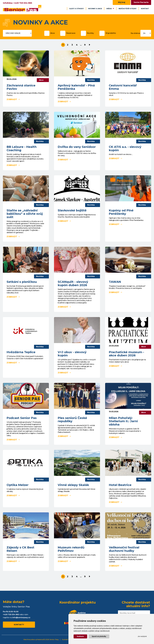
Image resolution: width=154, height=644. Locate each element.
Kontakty (19, 625)
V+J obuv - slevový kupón (72, 354)
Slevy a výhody (77, 9)
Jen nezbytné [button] (142, 636)
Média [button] (110, 9)
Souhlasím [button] (80, 636)
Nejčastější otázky (128, 9)
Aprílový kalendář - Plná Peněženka (76, 87)
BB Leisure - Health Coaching (22, 148)
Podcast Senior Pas (22, 418)
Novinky (90, 33)
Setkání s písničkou (22, 282)
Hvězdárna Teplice (21, 352)
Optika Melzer (18, 485)
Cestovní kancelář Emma (123, 87)
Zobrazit (13, 99)
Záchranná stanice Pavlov (21, 87)
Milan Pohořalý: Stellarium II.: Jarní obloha (123, 421)
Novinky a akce (95, 9)
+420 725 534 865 (23, 3)
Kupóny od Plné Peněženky (121, 212)
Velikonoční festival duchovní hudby (124, 549)
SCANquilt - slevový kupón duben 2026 (73, 283)
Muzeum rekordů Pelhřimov (71, 549)
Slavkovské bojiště (72, 210)
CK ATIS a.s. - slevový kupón (125, 148)
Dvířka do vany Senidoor (77, 147)
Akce (52, 33)
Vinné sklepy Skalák (73, 485)
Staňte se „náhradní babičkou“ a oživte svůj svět (25, 214)
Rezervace (71, 33)
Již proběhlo (111, 33)
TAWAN (115, 282)
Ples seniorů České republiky (72, 420)
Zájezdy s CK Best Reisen (20, 549)
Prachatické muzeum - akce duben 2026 (126, 354)
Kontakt (145, 9)
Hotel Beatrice (120, 485)
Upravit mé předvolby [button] (99, 636)
